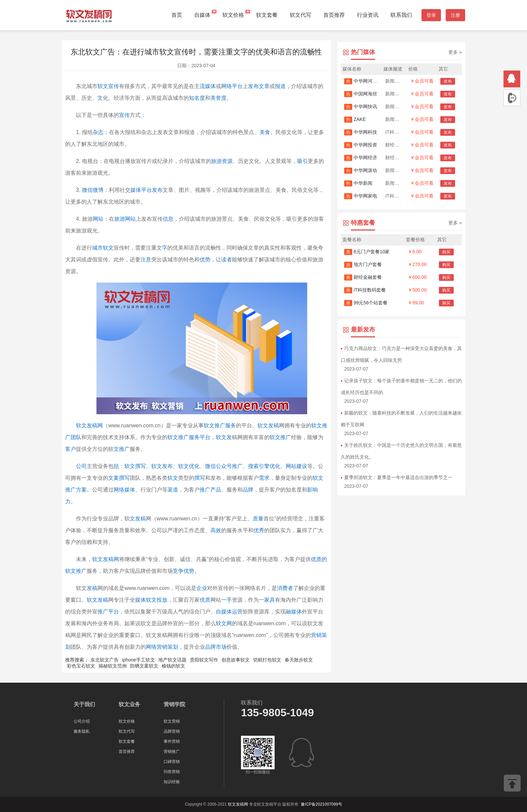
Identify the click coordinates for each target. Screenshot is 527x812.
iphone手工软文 (138, 660)
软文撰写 (135, 466)
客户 (71, 449)
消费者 (285, 588)
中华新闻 (358, 183)
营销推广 (172, 752)
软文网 (224, 623)
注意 (146, 260)
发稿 (92, 588)
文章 (264, 86)
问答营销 (172, 772)
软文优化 (189, 466)
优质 (205, 600)
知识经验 (172, 782)
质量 (258, 519)
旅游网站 (125, 219)
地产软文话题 (172, 660)
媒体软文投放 (151, 600)
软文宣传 (108, 86)
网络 (227, 86)
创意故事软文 (236, 660)
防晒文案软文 (144, 666)
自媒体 (202, 15)
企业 (202, 588)
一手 (227, 600)
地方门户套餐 (363, 264)
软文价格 (233, 15)
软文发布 (162, 466)
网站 (98, 219)
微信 (87, 190)
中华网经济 (361, 158)
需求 (264, 478)
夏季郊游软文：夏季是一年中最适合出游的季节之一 (398, 477)
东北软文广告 (105, 660)
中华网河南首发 (365, 81)
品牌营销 (172, 731)
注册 (455, 15)
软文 (173, 478)
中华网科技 (361, 132)
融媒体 (294, 612)
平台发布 (152, 190)
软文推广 (280, 437)
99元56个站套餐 (366, 303)
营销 (316, 635)
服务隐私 (82, 731)
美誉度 (218, 98)
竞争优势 (184, 571)
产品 (216, 490)
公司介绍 (82, 721)
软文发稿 (268, 425)
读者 (227, 260)
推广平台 (108, 612)
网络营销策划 (162, 647)
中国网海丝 (361, 94)
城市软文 (103, 248)
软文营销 (172, 721)
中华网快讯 (361, 106)
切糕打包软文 (267, 660)
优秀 (259, 530)
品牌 (248, 490)
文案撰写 (119, 478)
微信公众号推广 (224, 466)
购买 (446, 252)
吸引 (302, 161)
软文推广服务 (220, 425)
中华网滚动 (361, 170)
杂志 (98, 132)
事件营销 (172, 741)
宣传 (124, 115)
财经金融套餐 (363, 277)
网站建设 (296, 466)
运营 (237, 612)
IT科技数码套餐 (365, 290)
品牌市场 (216, 647)
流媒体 (208, 86)
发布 (253, 86)
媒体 (136, 190)
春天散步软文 (299, 660)
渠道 (173, 490)
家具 (270, 600)
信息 (168, 219)
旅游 (216, 161)
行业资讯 (368, 15)
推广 (205, 490)
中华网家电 (361, 196)
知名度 (197, 98)
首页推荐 (334, 15)
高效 (216, 530)
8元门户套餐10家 (367, 252)
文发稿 (138, 519)
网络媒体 (124, 490)
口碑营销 (172, 762)
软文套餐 (267, 15)
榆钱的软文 (173, 666)
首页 (177, 15)
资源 (227, 161)
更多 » (455, 52)
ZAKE (355, 119)
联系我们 (401, 15)
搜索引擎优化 (264, 466)
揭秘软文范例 (113, 666)
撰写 (200, 478)
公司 (81, 466)
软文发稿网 (89, 425)
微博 (98, 190)
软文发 (224, 437)
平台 (237, 86)
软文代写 (300, 15)
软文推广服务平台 (189, 437)
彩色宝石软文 (81, 666)
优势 (205, 260)
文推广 (122, 449)
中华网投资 (361, 145)
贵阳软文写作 (204, 660)
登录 (431, 15)
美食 (265, 132)
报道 (280, 86)
